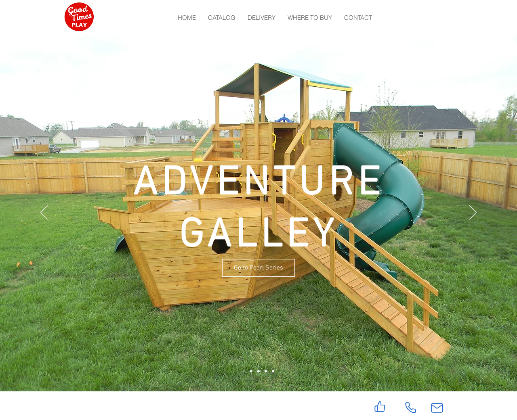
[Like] (380, 406)
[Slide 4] (266, 371)
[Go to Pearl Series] (258, 268)
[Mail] (437, 408)
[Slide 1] (244, 371)
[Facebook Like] (113, 405)
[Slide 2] (251, 371)
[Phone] (410, 408)
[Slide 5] (273, 371)
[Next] (473, 213)
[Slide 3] (258, 371)
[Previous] (44, 213)
